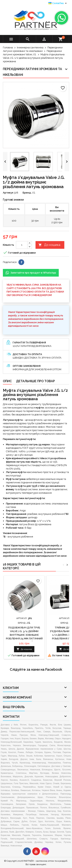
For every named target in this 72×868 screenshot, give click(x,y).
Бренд (27, 193)
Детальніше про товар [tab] (36, 381)
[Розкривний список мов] (58, 3)
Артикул (8, 193)
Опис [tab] (7, 381)
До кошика (49, 245)
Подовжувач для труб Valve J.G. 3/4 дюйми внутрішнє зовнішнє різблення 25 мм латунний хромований (24, 635)
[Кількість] (22, 245)
